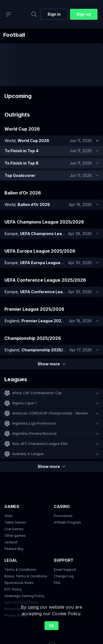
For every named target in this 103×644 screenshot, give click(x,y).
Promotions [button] (63, 516)
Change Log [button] (64, 576)
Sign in (54, 14)
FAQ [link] (57, 583)
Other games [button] (15, 536)
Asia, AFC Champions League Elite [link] (40, 444)
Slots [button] (9, 516)
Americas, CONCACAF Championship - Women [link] (50, 413)
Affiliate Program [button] (67, 522)
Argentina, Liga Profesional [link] (34, 423)
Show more (51, 364)
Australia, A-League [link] (28, 454)
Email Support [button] (65, 570)
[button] (51, 393)
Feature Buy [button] (14, 549)
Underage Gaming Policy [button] (24, 596)
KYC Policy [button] (13, 589)
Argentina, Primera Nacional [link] (34, 433)
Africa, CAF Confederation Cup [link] (37, 393)
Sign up (84, 14)
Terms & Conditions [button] (20, 570)
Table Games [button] (15, 522)
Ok (51, 625)
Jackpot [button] (11, 542)
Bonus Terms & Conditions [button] (26, 576)
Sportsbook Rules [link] (19, 583)
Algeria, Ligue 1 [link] (24, 403)
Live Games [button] (14, 529)
